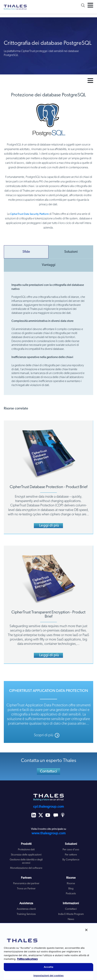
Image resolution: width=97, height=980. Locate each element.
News (71, 919)
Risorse (71, 884)
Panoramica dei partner (26, 884)
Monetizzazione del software (26, 868)
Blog (71, 889)
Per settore (71, 855)
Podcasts (71, 894)
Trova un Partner (26, 889)
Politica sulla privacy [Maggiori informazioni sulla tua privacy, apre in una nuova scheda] (27, 959)
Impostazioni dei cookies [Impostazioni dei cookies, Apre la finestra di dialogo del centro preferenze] (49, 975)
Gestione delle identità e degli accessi (26, 861)
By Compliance (71, 860)
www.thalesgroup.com (49, 833)
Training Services (26, 914)
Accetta (48, 967)
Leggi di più (49, 526)
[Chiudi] (86, 930)
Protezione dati (26, 850)
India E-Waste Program (71, 914)
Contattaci (48, 771)
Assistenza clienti (26, 909)
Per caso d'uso (71, 850)
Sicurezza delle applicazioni (26, 855)
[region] (48, 951)
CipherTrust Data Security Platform (29, 214)
